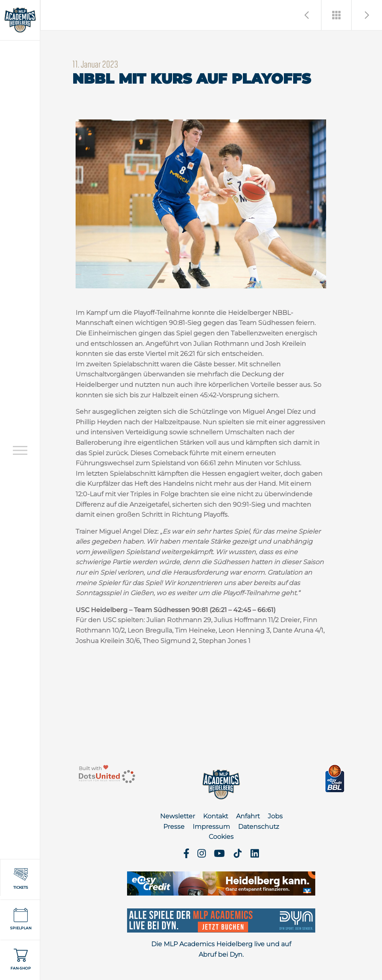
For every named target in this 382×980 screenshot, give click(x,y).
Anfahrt (248, 816)
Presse (174, 827)
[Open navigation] (20, 450)
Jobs (275, 816)
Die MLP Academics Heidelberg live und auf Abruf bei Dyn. (221, 949)
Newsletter (178, 816)
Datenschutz (259, 827)
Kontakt (216, 816)
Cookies (221, 837)
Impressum (211, 827)
